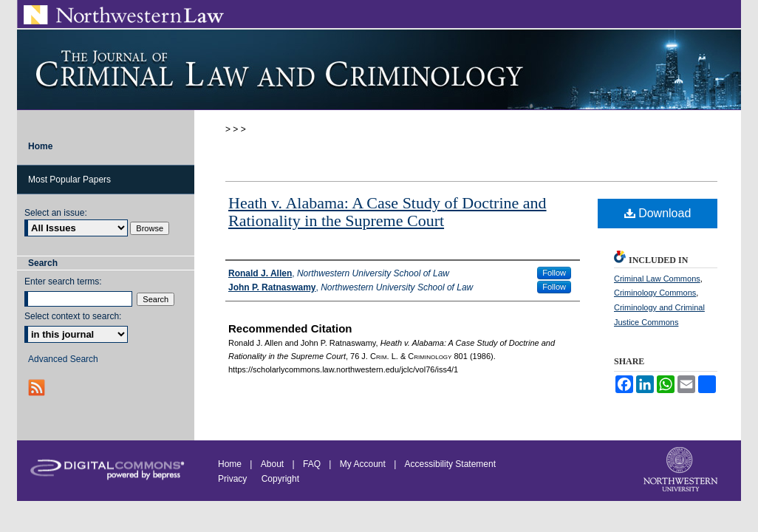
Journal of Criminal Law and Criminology (379, 69)
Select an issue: (56, 213)
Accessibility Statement (450, 464)
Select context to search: (73, 316)
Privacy (234, 479)
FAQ (312, 464)
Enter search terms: (63, 282)
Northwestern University (682, 471)
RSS (38, 388)
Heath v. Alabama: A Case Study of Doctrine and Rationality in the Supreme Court (387, 212)
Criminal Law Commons (657, 279)
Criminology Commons (655, 293)
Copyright (280, 479)
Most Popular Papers (69, 180)
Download (658, 213)
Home (230, 464)
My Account (363, 464)
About (272, 464)
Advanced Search (63, 359)
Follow (554, 273)
